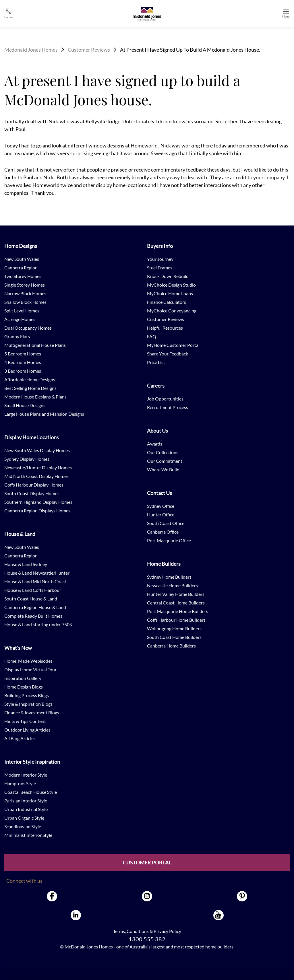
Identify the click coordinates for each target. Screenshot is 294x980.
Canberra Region (21, 268)
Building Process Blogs (27, 695)
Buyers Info (160, 246)
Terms (119, 931)
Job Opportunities (165, 399)
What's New (18, 648)
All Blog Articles (20, 738)
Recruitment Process (168, 407)
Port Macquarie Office (169, 540)
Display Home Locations (32, 437)
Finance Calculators (167, 302)
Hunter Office (161, 515)
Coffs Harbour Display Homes (34, 485)
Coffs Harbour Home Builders (176, 620)
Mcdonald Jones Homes (31, 50)
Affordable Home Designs (30, 379)
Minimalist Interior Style (28, 835)
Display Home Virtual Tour (30, 669)
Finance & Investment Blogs (32, 712)
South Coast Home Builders (174, 637)
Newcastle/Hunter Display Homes (38, 467)
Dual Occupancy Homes (28, 328)
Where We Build (163, 469)
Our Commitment (165, 461)
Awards (155, 444)
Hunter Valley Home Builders (176, 594)
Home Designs (21, 246)
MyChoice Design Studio (171, 285)
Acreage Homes (20, 319)
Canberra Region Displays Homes (37, 511)
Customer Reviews (89, 50)
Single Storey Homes (25, 285)
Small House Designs (25, 405)
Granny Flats (17, 336)
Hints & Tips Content (25, 721)
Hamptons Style (20, 783)
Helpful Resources (165, 328)
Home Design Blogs (24, 687)
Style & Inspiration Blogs (28, 704)
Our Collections (163, 452)
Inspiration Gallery (23, 678)
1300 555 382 (147, 939)
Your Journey (160, 259)
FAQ (152, 336)
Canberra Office (163, 532)
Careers (156, 386)
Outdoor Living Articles (27, 730)
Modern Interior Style (26, 775)
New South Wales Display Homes (37, 450)
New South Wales (22, 259)
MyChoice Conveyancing (172, 311)
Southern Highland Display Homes (38, 502)
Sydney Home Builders (169, 577)
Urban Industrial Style (26, 809)
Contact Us (159, 493)
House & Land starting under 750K (38, 624)
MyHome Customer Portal (173, 345)
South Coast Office (166, 523)
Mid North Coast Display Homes (36, 476)
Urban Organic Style (24, 818)
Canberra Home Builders (171, 646)
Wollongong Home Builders (174, 628)
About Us (157, 431)
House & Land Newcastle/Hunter (37, 573)
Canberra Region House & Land (35, 607)
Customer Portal (147, 863)
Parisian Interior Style (26, 801)
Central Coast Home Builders (176, 603)
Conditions (138, 931)
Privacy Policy (167, 931)
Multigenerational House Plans (35, 345)
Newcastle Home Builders (172, 585)
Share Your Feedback (168, 354)
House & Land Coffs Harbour (33, 590)
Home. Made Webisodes (28, 661)
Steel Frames (160, 268)
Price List (156, 362)
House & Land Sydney (26, 564)
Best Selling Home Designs (30, 388)
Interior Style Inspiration (32, 762)
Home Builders (164, 564)
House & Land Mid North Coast (35, 581)
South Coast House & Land (31, 599)
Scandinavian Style (23, 826)
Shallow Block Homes (25, 302)
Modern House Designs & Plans (35, 397)
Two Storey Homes (23, 276)
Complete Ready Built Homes (33, 616)
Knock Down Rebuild (168, 276)
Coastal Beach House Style (31, 792)
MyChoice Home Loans (170, 293)
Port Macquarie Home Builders (178, 611)
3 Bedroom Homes (23, 371)
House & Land (20, 534)
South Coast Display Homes (32, 493)
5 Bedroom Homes (23, 354)
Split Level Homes (22, 311)
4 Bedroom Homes (23, 362)
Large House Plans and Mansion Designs (44, 414)
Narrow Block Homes (25, 293)
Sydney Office (161, 506)
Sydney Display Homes (27, 459)
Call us (9, 17)
